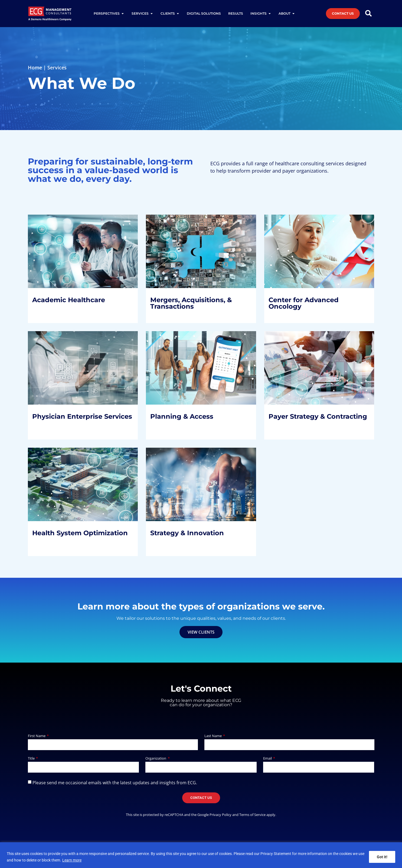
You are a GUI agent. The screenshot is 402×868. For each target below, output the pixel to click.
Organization (156, 759)
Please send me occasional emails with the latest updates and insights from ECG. (115, 783)
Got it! (382, 857)
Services (57, 67)
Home (35, 67)
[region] (201, 855)
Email (268, 759)
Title (32, 759)
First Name (37, 736)
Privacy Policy (220, 815)
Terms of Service (252, 815)
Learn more (72, 860)
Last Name (213, 736)
